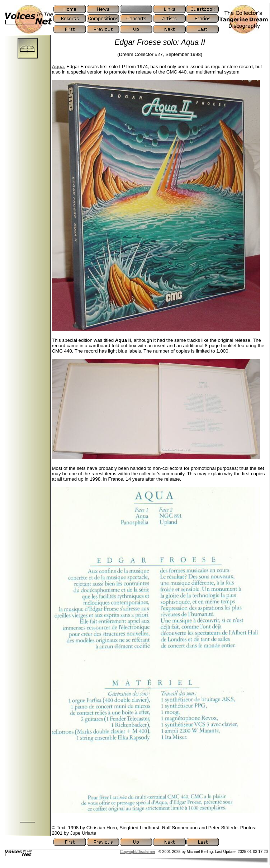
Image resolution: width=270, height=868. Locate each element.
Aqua (58, 67)
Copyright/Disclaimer (138, 852)
